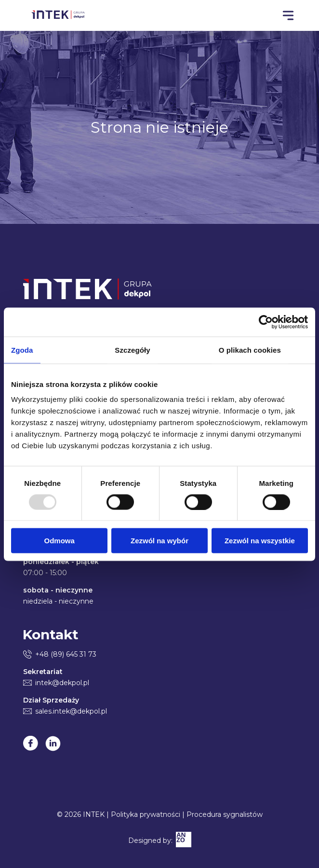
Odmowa (60, 541)
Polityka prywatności (146, 814)
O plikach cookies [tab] (250, 350)
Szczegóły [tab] (132, 350)
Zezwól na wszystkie (260, 541)
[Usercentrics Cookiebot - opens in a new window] (266, 322)
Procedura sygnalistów (225, 814)
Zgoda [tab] (22, 350)
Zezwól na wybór (159, 541)
